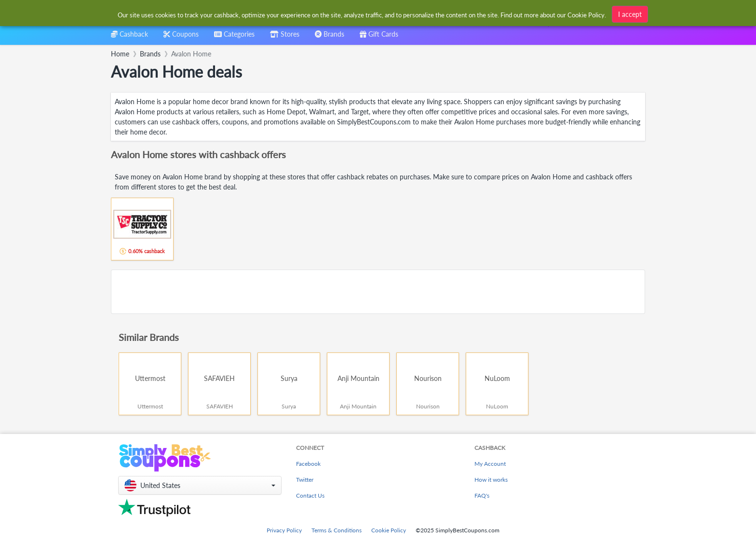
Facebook (308, 464)
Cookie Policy (389, 530)
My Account (490, 464)
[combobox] (234, 37)
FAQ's (482, 495)
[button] (200, 485)
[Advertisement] (378, 292)
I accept (630, 13)
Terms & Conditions (337, 530)
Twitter (305, 480)
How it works (491, 480)
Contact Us (310, 495)
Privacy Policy (284, 530)
